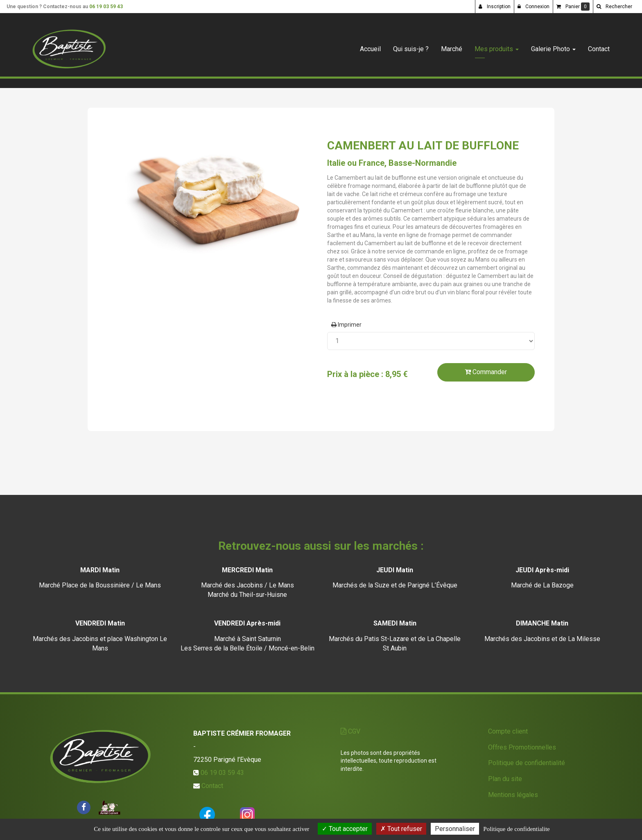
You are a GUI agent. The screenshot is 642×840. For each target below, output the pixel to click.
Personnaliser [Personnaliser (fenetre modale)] (455, 829)
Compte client (508, 731)
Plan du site (505, 779)
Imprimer (346, 325)
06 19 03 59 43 (106, 7)
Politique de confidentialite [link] (516, 829)
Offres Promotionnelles (522, 747)
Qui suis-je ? (411, 46)
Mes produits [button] (497, 46)
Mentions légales (513, 795)
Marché (452, 46)
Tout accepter (345, 829)
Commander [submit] (486, 372)
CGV (350, 731)
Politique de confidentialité (527, 763)
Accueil (370, 46)
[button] (614, 7)
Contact (599, 46)
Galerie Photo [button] (553, 46)
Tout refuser (401, 829)
